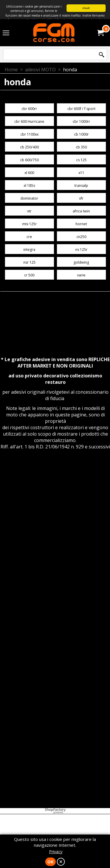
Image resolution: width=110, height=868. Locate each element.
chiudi (86, 8)
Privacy (56, 852)
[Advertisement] (55, 528)
